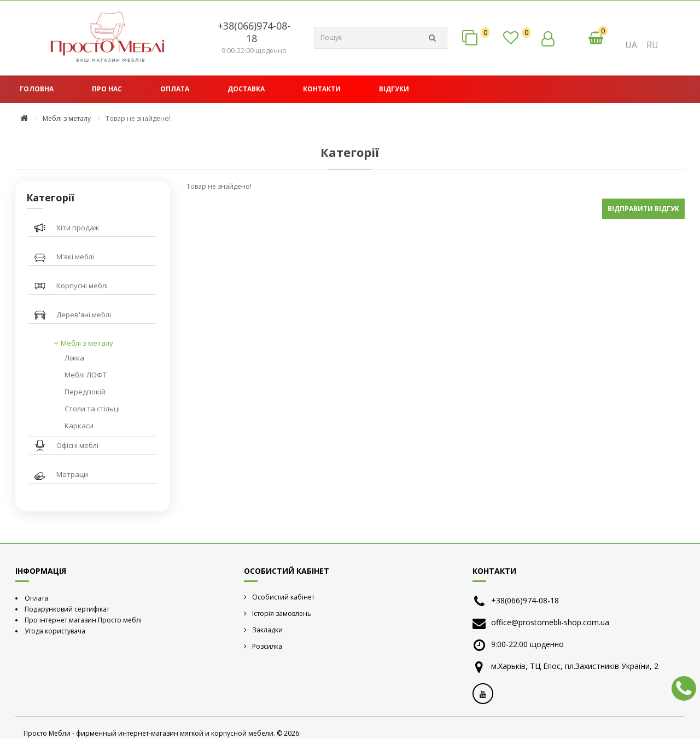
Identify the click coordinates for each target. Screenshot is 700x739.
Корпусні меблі (82, 286)
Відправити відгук (643, 209)
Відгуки (394, 89)
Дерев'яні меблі (84, 315)
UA (631, 45)
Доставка (246, 89)
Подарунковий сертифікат (67, 609)
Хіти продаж (78, 228)
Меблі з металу (67, 118)
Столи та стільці (92, 409)
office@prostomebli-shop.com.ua (550, 622)
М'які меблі (75, 257)
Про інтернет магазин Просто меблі (83, 620)
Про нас (107, 89)
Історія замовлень (282, 613)
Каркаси (79, 426)
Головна (37, 89)
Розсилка (267, 646)
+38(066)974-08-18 (254, 32)
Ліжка (74, 358)
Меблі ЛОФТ (86, 375)
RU (652, 45)
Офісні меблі (77, 445)
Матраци (72, 474)
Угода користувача (55, 631)
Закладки (267, 630)
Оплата (175, 89)
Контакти (322, 89)
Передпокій (85, 392)
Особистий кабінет (283, 597)
